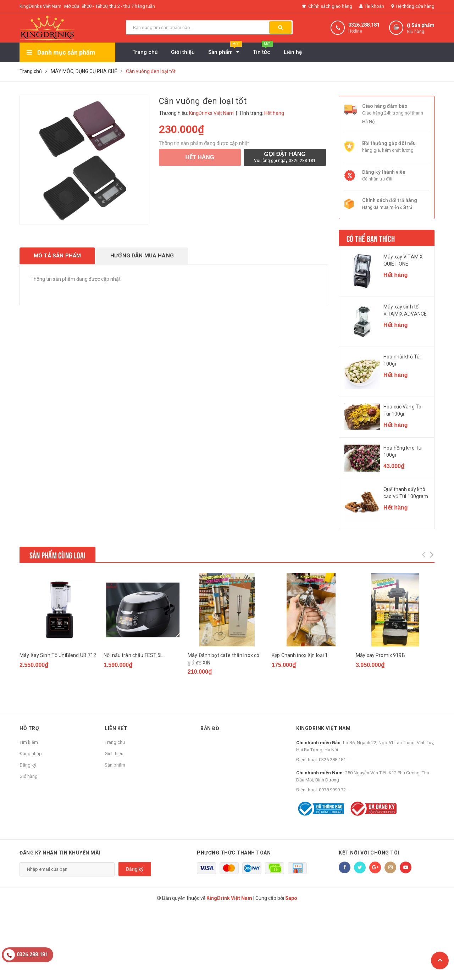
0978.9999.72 (332, 790)
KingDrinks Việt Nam (40, 6)
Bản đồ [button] (210, 728)
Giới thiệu (114, 754)
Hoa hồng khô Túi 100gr (403, 451)
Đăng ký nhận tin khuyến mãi (60, 853)
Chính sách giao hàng (327, 6)
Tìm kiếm (29, 742)
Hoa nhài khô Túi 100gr (402, 360)
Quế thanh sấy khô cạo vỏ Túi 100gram (406, 493)
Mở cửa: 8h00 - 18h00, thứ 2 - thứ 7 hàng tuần (110, 6)
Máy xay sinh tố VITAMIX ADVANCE (405, 310)
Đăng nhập (31, 754)
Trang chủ (115, 742)
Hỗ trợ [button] (29, 728)
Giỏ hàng (29, 776)
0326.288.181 (364, 25)
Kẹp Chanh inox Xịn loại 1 (300, 655)
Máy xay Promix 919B (380, 655)
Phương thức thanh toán (234, 853)
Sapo (291, 898)
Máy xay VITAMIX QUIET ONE (403, 260)
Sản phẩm (115, 765)
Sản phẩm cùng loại (57, 555)
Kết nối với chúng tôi (369, 853)
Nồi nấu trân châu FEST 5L (133, 655)
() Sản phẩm (421, 29)
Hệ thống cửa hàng (413, 6)
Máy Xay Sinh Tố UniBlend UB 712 (58, 655)
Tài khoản (372, 6)
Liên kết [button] (116, 728)
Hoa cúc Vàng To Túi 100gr (402, 410)
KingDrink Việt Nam (323, 728)
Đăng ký (28, 765)
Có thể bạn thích (371, 238)
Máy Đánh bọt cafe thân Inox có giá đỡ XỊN (223, 659)
